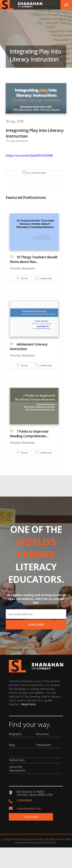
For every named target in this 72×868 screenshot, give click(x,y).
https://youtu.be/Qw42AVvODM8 (29, 155)
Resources (43, 734)
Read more (29, 704)
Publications (44, 745)
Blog (12, 745)
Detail (22, 278)
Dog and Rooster (43, 843)
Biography (15, 734)
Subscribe (31, 817)
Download (43, 278)
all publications (34, 173)
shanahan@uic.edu (29, 808)
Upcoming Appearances (17, 769)
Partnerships (17, 760)
